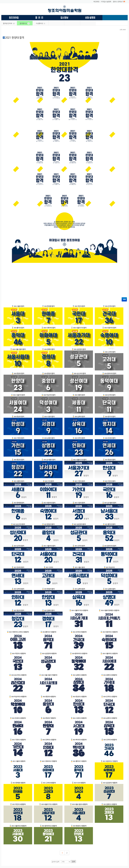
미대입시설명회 (106, 2)
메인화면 (96, 2)
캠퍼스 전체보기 (118, 2)
